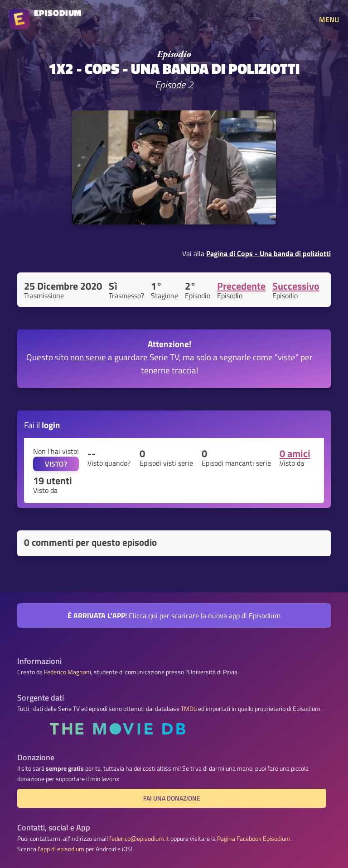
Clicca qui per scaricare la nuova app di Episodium (174, 615)
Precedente (241, 286)
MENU (329, 19)
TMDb (189, 709)
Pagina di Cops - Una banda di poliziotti (268, 253)
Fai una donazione (172, 798)
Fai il (42, 425)
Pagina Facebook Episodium (254, 839)
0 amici (295, 453)
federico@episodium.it (139, 839)
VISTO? (56, 464)
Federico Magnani (68, 672)
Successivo (296, 286)
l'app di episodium (61, 849)
